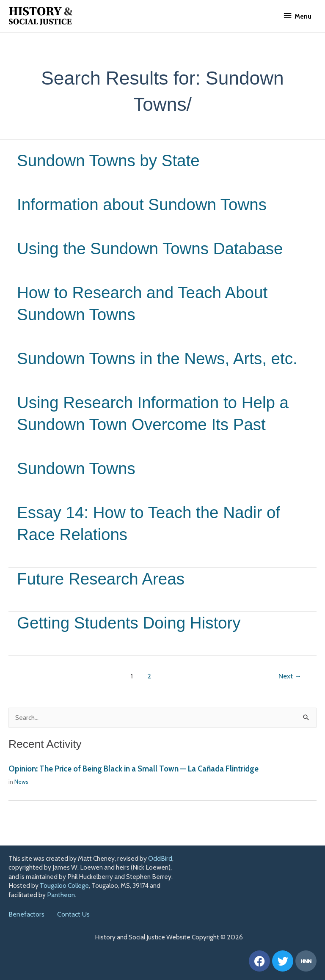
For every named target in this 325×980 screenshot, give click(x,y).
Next (290, 697)
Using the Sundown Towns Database (155, 248)
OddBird (160, 858)
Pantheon (61, 895)
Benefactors (26, 915)
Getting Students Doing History (133, 644)
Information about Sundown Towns (147, 204)
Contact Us (73, 915)
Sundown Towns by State (112, 160)
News (21, 804)
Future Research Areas (104, 600)
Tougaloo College (64, 886)
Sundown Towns (78, 490)
